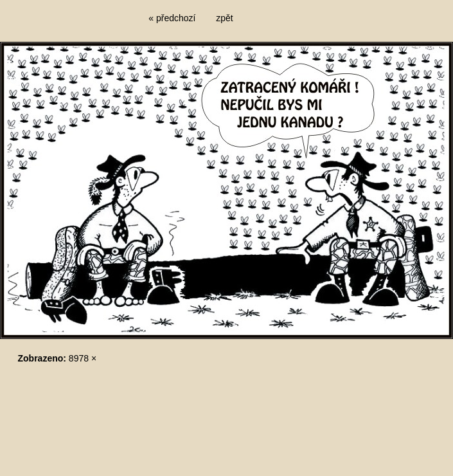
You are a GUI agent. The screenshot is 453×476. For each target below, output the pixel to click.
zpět (224, 18)
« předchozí (172, 18)
